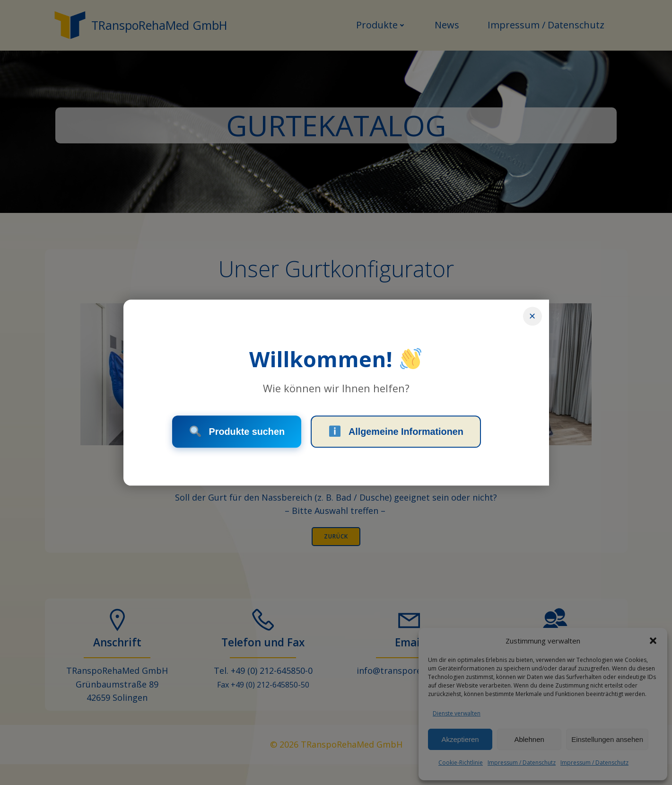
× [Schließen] (532, 315)
